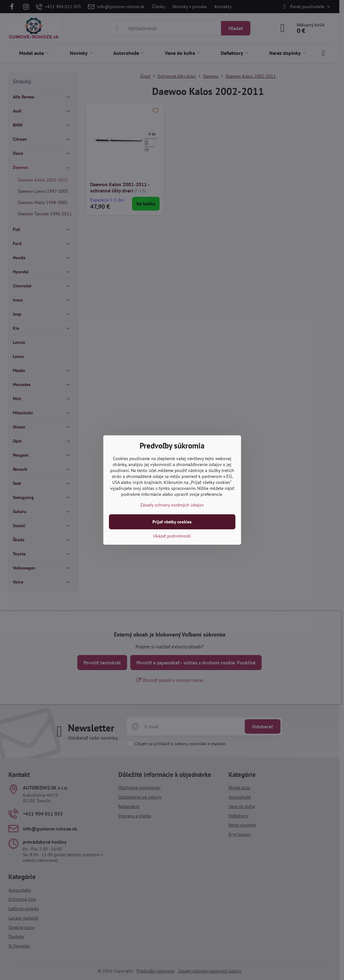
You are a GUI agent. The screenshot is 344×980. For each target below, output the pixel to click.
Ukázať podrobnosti (172, 536)
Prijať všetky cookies (172, 522)
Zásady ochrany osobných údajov (172, 505)
